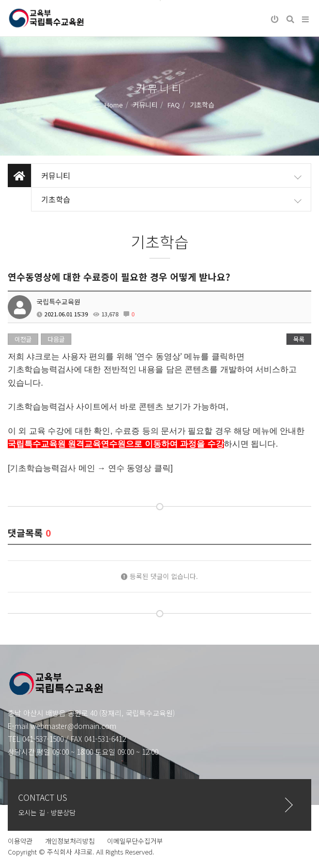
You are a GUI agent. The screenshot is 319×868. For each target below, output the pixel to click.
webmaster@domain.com (73, 726)
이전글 (23, 339)
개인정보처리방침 (70, 841)
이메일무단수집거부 (135, 841)
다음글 (56, 339)
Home (114, 105)
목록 (299, 339)
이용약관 (20, 841)
